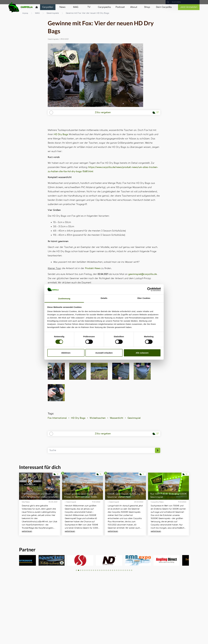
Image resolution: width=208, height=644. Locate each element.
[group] (31, 560)
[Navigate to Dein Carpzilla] (164, 7)
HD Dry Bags (61, 134)
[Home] (37, 7)
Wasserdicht (117, 418)
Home (25, 13)
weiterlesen (27, 531)
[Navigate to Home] (37, 8)
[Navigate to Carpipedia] (104, 7)
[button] (76, 570)
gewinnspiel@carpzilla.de (143, 274)
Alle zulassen (142, 353)
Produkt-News (93, 268)
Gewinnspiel (134, 418)
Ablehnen (66, 353)
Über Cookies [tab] (144, 298)
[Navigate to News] (62, 7)
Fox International (57, 418)
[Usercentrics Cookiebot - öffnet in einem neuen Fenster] (149, 289)
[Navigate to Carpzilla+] (48, 7)
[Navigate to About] (134, 7)
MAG (37, 13)
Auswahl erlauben (104, 353)
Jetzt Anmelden (189, 7)
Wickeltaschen (98, 418)
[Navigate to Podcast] (120, 7)
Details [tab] (104, 298)
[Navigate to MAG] (76, 7)
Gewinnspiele (53, 13)
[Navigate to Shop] (147, 7)
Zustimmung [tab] (64, 299)
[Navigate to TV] (89, 7)
